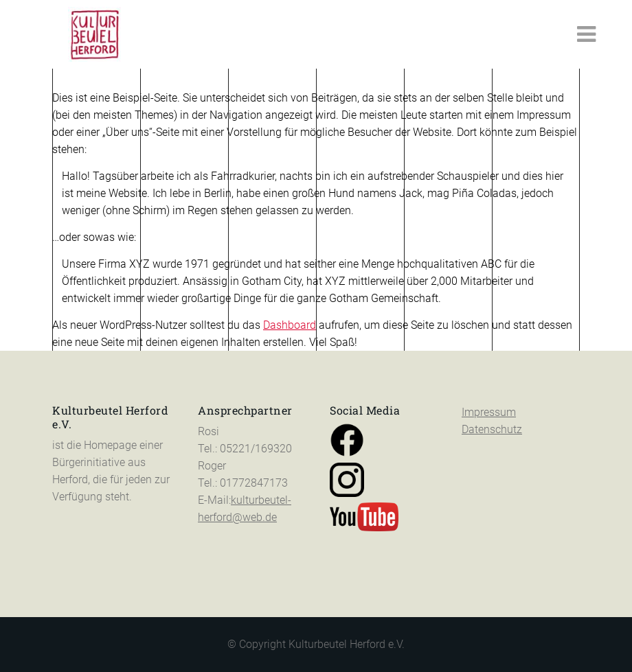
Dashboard (290, 325)
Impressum (489, 412)
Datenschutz (492, 429)
